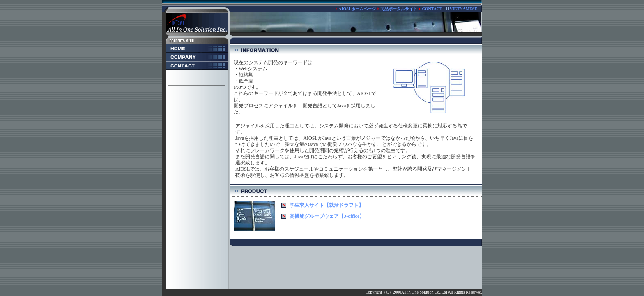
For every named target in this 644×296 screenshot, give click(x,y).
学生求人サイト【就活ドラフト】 (327, 205)
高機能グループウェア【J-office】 (327, 216)
